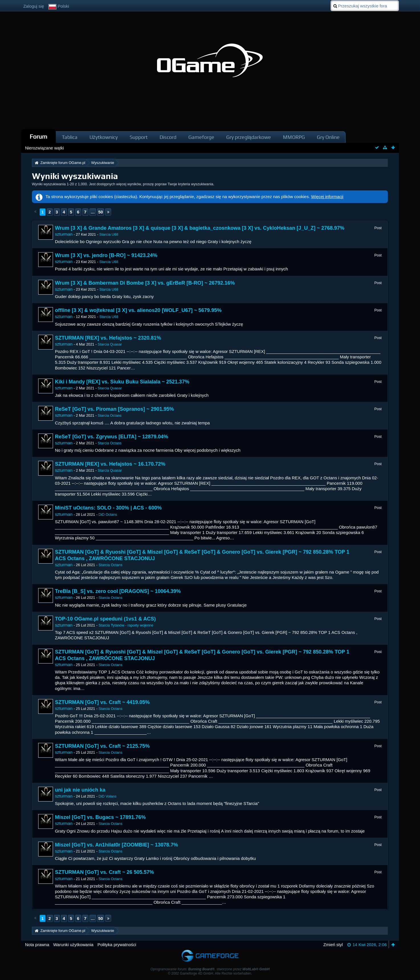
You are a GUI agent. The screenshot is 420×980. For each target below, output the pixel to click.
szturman (64, 234)
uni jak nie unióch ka (80, 790)
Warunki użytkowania (73, 945)
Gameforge (201, 137)
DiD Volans (108, 796)
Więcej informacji (327, 197)
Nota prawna (37, 945)
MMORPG (294, 137)
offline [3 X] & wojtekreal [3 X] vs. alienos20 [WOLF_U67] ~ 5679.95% (138, 310)
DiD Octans (108, 514)
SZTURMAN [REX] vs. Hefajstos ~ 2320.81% (108, 338)
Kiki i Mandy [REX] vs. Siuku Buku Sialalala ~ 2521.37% (122, 382)
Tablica (70, 137)
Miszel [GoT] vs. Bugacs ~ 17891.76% (100, 817)
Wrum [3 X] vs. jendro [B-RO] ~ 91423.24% (106, 255)
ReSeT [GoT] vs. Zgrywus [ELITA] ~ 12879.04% (112, 437)
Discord (168, 137)
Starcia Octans (110, 415)
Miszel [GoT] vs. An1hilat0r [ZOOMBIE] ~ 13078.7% (117, 845)
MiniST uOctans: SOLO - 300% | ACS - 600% (108, 508)
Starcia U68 (109, 234)
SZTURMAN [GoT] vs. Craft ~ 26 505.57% (105, 872)
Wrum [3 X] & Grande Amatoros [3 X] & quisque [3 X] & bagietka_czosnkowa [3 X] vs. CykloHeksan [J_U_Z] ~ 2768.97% (200, 228)
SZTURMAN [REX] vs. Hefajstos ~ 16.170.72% (110, 464)
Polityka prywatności (117, 945)
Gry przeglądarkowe (249, 137)
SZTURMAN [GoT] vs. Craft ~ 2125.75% (102, 746)
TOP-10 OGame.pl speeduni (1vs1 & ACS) (105, 619)
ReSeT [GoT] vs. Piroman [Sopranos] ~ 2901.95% (115, 409)
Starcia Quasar (110, 344)
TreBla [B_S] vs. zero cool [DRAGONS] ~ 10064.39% (118, 591)
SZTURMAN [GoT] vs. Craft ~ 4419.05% (102, 702)
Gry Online (328, 137)
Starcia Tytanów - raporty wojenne (126, 625)
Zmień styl (333, 945)
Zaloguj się (34, 6)
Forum (38, 136)
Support (139, 137)
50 (101, 212)
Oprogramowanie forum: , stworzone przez (210, 969)
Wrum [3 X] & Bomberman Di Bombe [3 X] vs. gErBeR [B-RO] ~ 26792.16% (145, 283)
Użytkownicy (104, 137)
